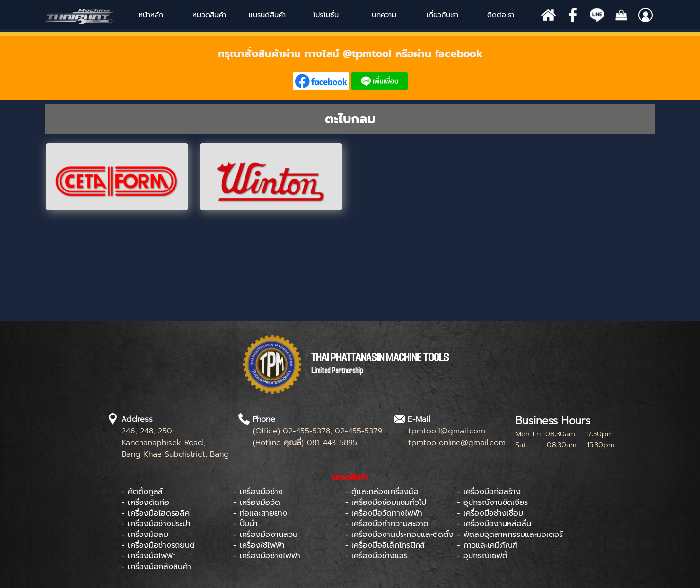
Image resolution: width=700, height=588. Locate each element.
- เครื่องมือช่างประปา (156, 524)
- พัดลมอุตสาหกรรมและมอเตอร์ (510, 535)
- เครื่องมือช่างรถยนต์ (158, 545)
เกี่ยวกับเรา (443, 15)
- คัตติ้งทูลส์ (142, 492)
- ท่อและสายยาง (260, 513)
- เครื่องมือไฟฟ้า (149, 556)
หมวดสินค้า (209, 15)
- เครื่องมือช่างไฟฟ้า (267, 556)
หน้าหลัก (151, 15)
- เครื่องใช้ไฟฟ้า (259, 545)
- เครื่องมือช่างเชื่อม (490, 513)
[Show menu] (249, 15)
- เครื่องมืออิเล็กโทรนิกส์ (385, 545)
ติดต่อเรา (501, 15)
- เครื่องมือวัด (257, 502)
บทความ (384, 15)
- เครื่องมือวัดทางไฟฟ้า (384, 513)
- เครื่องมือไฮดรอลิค (156, 513)
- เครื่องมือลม (145, 535)
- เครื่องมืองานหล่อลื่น (494, 524)
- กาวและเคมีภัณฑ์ (487, 545)
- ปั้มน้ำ (245, 524)
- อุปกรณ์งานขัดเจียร (492, 502)
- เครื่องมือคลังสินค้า (156, 567)
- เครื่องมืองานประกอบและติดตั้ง (399, 535)
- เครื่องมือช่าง (258, 492)
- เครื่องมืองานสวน (265, 535)
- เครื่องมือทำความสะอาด (387, 524)
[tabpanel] (350, 68)
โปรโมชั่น (326, 15)
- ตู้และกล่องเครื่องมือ (382, 492)
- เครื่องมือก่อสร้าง (489, 492)
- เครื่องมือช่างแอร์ (376, 556)
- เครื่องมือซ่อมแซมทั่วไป (386, 502)
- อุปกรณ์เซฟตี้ (482, 556)
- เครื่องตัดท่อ (145, 502)
